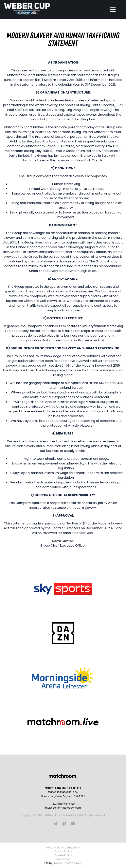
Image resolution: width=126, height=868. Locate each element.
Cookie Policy (63, 855)
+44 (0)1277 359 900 (63, 804)
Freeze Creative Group (68, 863)
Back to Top (63, 859)
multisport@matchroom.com (63, 808)
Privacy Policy (63, 851)
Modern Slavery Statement (63, 848)
